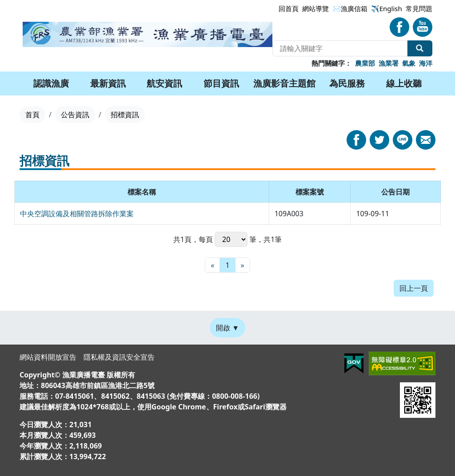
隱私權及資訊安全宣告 (119, 357)
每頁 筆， (231, 239)
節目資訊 (221, 83)
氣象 (409, 63)
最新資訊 (108, 83)
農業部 (365, 63)
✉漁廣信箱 (350, 8)
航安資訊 (164, 83)
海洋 (426, 63)
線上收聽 (404, 83)
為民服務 (347, 83)
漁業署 (389, 63)
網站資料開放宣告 (48, 357)
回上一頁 (414, 288)
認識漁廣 (51, 83)
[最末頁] (243, 265)
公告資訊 (75, 115)
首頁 (32, 115)
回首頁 (289, 8)
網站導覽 (315, 8)
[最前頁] (212, 265)
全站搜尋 (420, 48)
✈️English (387, 8)
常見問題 (419, 8)
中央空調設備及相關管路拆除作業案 (77, 214)
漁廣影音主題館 (284, 83)
